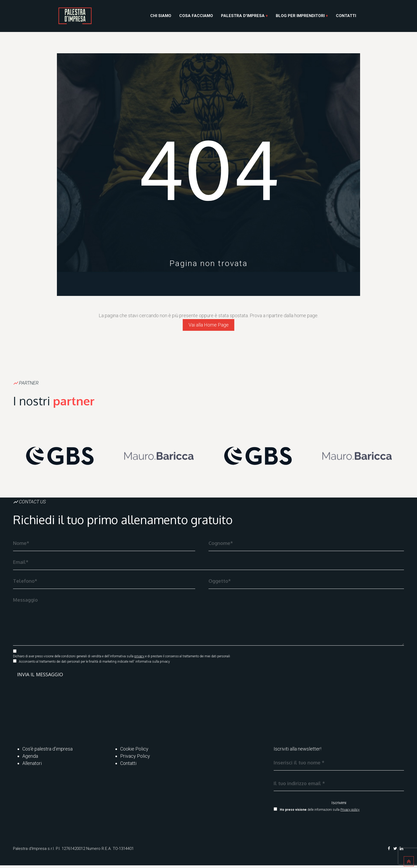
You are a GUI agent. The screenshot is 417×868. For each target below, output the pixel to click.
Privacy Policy (135, 759)
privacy (139, 659)
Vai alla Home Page (209, 326)
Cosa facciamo (196, 16)
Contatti (346, 16)
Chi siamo (161, 16)
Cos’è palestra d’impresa (47, 751)
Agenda (30, 759)
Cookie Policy (134, 751)
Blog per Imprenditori (300, 16)
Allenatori (32, 766)
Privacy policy (350, 813)
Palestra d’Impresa (243, 16)
